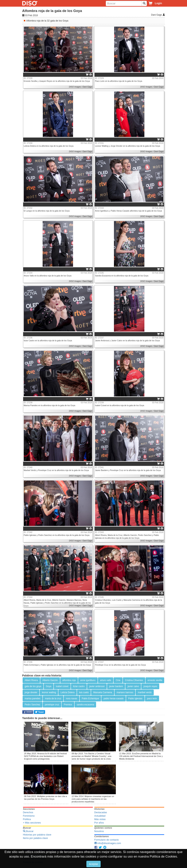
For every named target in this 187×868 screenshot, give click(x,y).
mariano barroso (125, 692)
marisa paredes (33, 699)
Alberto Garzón (50, 680)
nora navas (71, 699)
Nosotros (99, 831)
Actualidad (100, 816)
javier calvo (133, 686)
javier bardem (116, 686)
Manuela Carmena (103, 692)
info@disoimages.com (108, 843)
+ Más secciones (32, 823)
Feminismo (29, 816)
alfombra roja (69, 680)
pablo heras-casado (113, 699)
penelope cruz (52, 705)
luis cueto (84, 692)
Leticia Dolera (67, 692)
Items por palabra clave (35, 838)
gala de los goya (33, 686)
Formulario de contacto (107, 840)
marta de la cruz (53, 699)
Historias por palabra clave (37, 835)
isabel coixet (62, 686)
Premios (68, 705)
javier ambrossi (97, 686)
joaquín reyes (150, 686)
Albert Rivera (31, 680)
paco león (152, 699)
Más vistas (100, 819)
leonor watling (49, 692)
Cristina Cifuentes (134, 680)
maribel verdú (145, 692)
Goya (49, 686)
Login (158, 3)
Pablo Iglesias (135, 699)
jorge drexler (31, 692)
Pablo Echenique (90, 699)
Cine (118, 680)
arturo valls (106, 680)
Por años (99, 823)
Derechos (28, 812)
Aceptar (93, 864)
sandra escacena (85, 705)
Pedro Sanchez (33, 705)
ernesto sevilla (155, 680)
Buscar (28, 831)
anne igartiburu (88, 680)
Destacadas (101, 812)
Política (27, 819)
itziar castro (79, 686)
